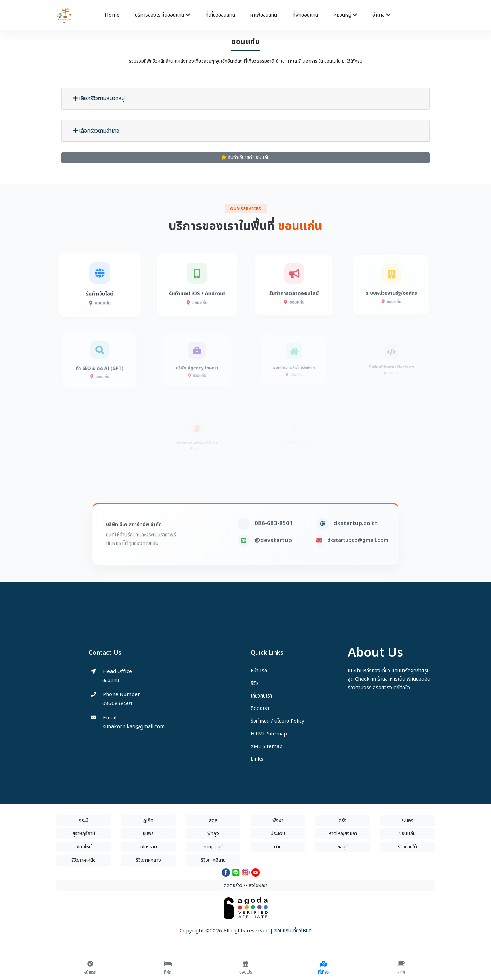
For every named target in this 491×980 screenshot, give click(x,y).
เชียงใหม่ (84, 847)
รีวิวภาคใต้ (407, 847)
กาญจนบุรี (213, 847)
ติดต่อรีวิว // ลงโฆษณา (245, 885)
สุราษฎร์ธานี (84, 834)
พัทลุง (213, 834)
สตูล (213, 820)
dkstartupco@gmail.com (358, 554)
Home (112, 15)
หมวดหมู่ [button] (345, 15)
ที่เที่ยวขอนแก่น (220, 15)
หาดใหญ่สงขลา (343, 834)
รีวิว (254, 683)
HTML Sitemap (269, 734)
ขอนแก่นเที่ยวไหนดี (293, 931)
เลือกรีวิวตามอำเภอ (96, 131)
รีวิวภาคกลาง (148, 860)
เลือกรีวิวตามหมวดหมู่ (99, 98)
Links (257, 759)
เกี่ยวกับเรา (261, 696)
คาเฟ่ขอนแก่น (264, 15)
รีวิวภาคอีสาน (213, 860)
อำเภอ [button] (381, 15)
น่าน (278, 847)
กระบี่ (84, 820)
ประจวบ (278, 834)
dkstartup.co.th (356, 537)
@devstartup (273, 554)
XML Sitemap (267, 746)
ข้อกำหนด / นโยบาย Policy (278, 721)
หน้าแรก (259, 671)
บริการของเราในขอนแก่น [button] (162, 15)
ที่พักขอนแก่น (305, 15)
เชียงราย (148, 847)
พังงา (278, 820)
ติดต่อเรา (260, 709)
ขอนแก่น (407, 834)
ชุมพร (148, 834)
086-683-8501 (274, 537)
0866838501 (118, 703)
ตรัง (343, 820)
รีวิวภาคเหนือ (84, 860)
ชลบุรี (343, 847)
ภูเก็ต (148, 820)
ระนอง (407, 820)
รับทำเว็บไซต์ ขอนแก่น (245, 158)
